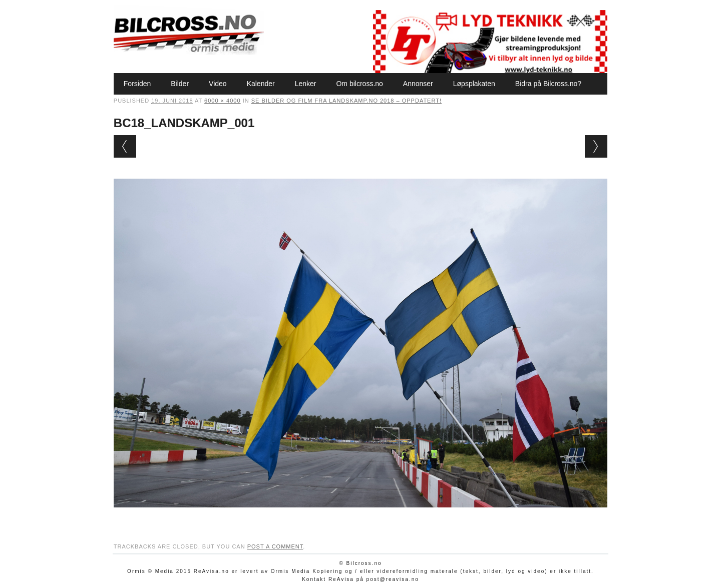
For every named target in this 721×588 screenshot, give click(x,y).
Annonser (418, 84)
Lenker (306, 84)
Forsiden (137, 84)
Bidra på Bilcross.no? (548, 84)
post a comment (275, 546)
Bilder (180, 84)
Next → (596, 146)
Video (218, 84)
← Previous (125, 146)
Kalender (261, 84)
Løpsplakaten (474, 84)
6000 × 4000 (222, 101)
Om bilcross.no (359, 84)
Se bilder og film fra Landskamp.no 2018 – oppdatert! (346, 101)
